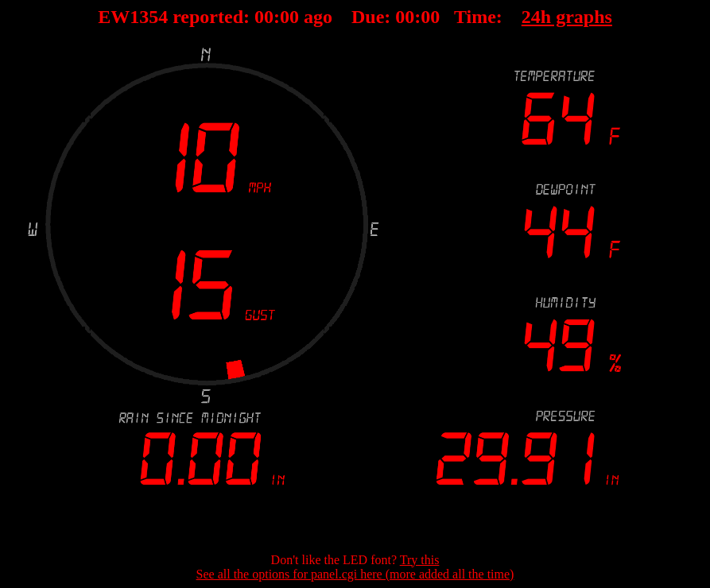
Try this (420, 560)
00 (264, 17)
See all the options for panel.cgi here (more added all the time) (355, 574)
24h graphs (567, 17)
